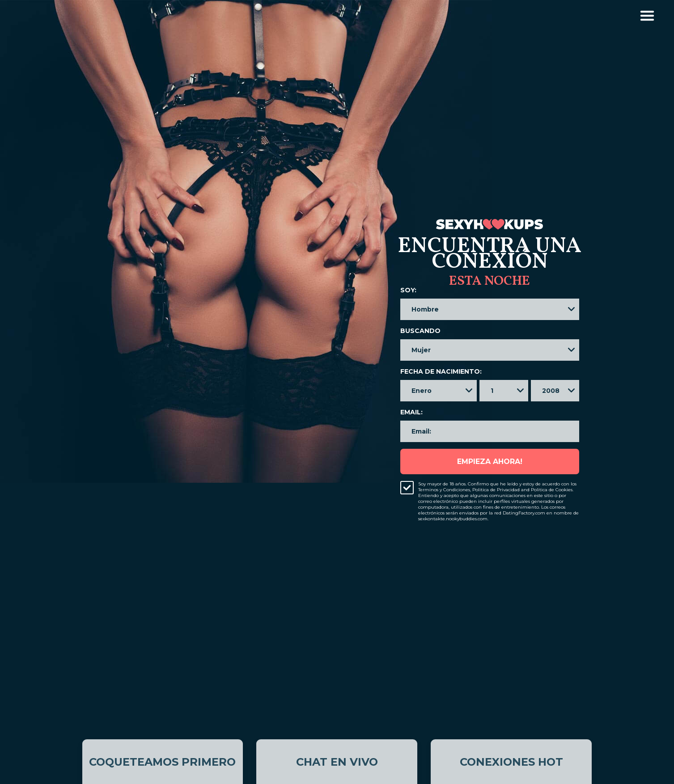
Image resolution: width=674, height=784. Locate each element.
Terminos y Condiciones (444, 490)
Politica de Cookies (552, 490)
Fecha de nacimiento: (441, 371)
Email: (411, 412)
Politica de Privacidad (496, 490)
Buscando (420, 331)
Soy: (408, 290)
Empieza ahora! (490, 462)
